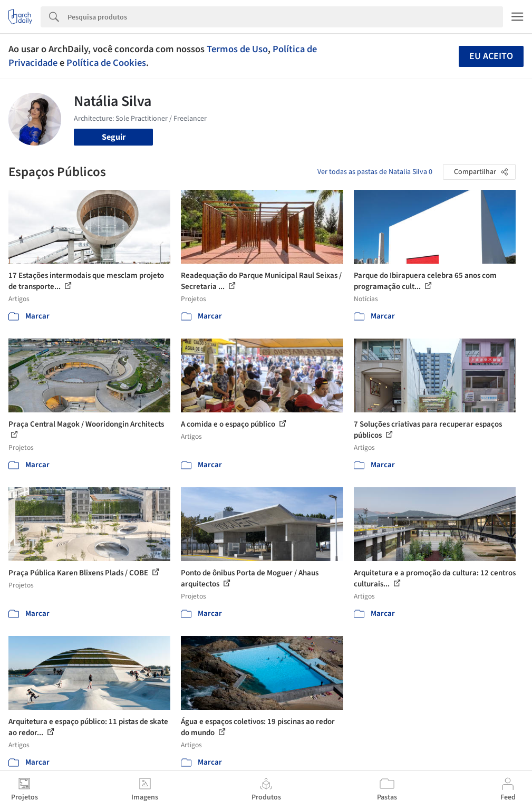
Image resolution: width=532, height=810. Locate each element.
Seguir (114, 137)
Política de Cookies (106, 63)
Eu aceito (491, 56)
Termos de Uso (237, 49)
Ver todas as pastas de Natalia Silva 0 (375, 172)
